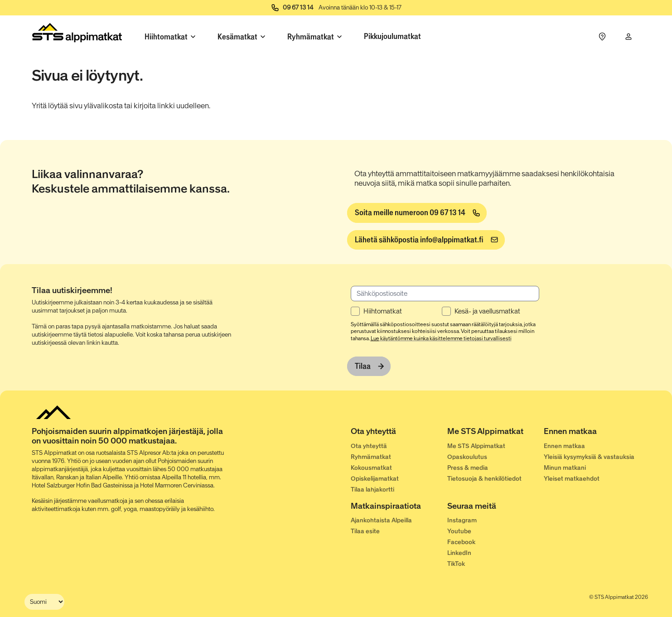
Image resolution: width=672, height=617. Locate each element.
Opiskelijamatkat (375, 479)
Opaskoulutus (467, 457)
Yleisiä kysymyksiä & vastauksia (589, 457)
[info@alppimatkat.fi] (426, 240)
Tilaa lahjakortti (372, 489)
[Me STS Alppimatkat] (496, 433)
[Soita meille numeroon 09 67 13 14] (417, 213)
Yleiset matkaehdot (572, 479)
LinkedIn (459, 553)
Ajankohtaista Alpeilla (381, 520)
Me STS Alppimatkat (476, 446)
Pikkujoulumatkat (392, 36)
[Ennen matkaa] (592, 433)
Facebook (461, 542)
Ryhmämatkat (371, 457)
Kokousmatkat (371, 468)
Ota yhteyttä (369, 446)
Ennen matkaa (564, 446)
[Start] (77, 35)
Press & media (468, 468)
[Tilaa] (369, 366)
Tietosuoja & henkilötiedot (484, 479)
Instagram (462, 520)
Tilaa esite (365, 531)
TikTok (456, 564)
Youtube (459, 531)
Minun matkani (565, 468)
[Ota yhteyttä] (399, 433)
